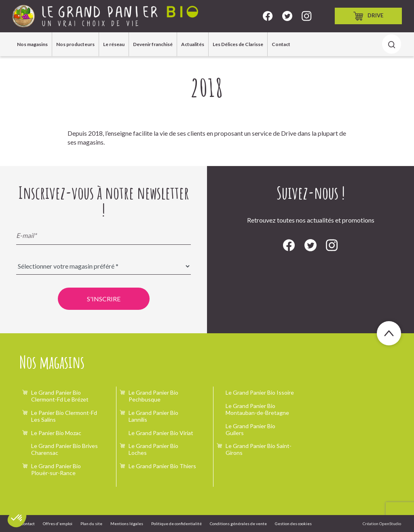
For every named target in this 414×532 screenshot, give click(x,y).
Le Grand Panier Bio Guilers (250, 429)
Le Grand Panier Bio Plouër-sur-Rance (56, 469)
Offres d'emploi (58, 524)
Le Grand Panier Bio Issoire (260, 392)
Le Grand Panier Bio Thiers (162, 466)
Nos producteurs (75, 44)
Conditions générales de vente (238, 524)
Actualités (193, 44)
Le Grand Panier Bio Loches (153, 449)
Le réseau (114, 44)
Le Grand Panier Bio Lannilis (153, 416)
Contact (281, 44)
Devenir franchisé (153, 44)
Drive (368, 16)
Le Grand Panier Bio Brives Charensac (64, 449)
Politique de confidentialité (176, 524)
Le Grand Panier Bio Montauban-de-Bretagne (257, 409)
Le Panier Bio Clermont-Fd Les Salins (64, 416)
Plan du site (91, 524)
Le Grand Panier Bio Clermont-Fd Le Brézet (60, 396)
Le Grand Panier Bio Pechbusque (153, 396)
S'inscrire (104, 299)
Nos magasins (32, 44)
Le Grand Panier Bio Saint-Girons (259, 449)
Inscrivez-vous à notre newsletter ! (104, 201)
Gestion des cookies (293, 524)
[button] (17, 518)
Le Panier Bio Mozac (56, 433)
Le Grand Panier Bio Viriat (161, 433)
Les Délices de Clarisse (238, 44)
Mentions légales (127, 524)
